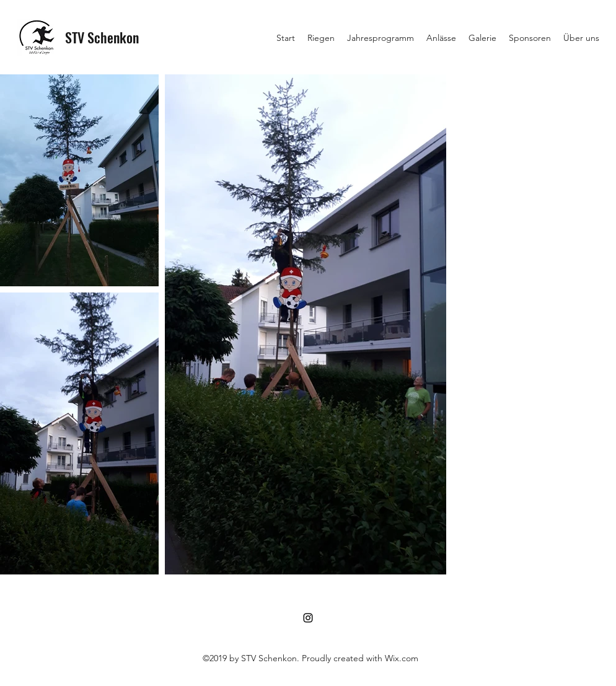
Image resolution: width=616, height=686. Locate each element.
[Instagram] (308, 618)
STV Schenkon (102, 37)
